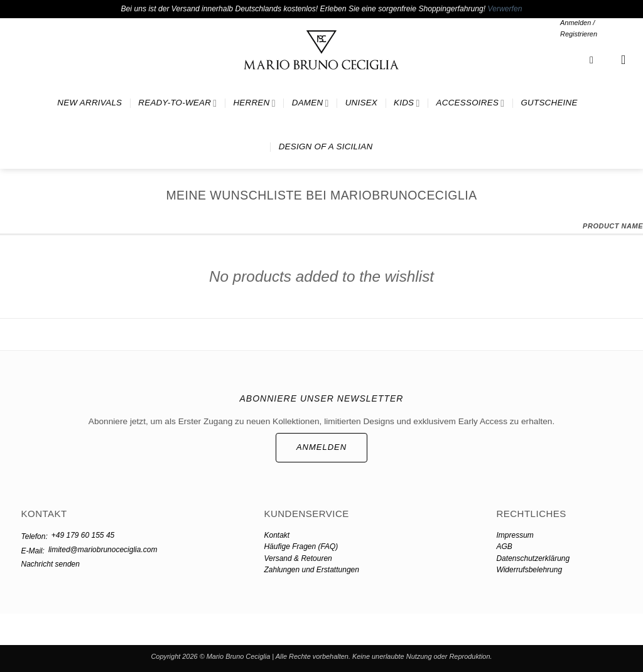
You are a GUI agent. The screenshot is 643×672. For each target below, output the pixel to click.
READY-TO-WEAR (177, 103)
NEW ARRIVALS (89, 103)
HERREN (254, 103)
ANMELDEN (321, 447)
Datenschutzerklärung (533, 558)
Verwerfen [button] (505, 9)
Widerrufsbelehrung (529, 570)
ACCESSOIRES (471, 103)
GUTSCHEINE (549, 103)
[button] (594, 29)
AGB (504, 547)
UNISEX (361, 103)
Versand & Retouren (298, 558)
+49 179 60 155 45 (83, 535)
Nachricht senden (51, 564)
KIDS (407, 103)
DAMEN (311, 103)
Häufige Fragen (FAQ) (301, 547)
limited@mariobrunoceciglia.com (103, 550)
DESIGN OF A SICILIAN (326, 147)
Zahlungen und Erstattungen (311, 570)
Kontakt (277, 535)
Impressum (515, 535)
